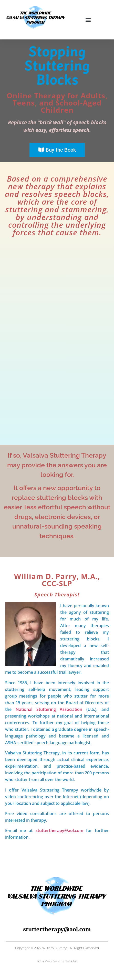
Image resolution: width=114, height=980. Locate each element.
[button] (88, 20)
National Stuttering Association (49, 709)
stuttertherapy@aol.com (59, 830)
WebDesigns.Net (58, 961)
